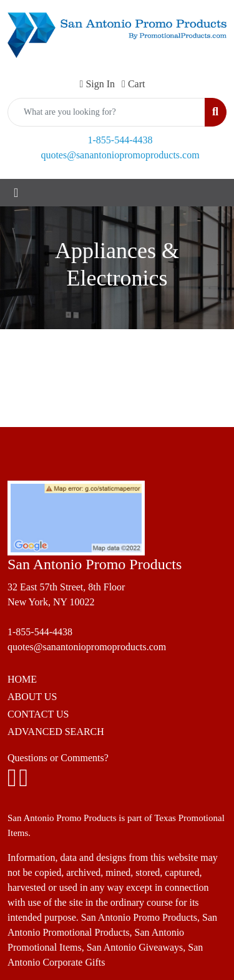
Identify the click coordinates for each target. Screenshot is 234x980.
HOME (22, 679)
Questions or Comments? (58, 758)
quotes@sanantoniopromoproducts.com (120, 155)
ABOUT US (32, 697)
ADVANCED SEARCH (56, 732)
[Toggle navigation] (16, 193)
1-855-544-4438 (120, 140)
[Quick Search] (106, 112)
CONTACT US (38, 714)
